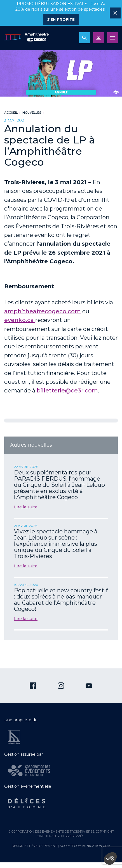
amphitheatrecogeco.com (43, 311)
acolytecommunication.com (85, 846)
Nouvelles (32, 113)
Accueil (11, 113)
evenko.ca (20, 320)
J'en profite (61, 19)
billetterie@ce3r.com (67, 390)
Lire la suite (26, 507)
